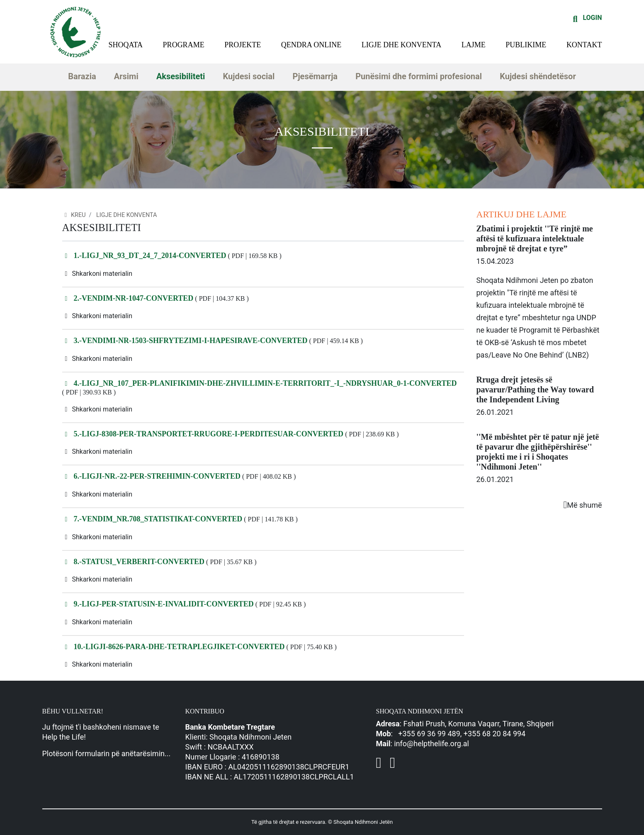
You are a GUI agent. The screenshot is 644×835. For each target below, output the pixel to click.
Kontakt (584, 45)
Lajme (474, 45)
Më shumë (583, 505)
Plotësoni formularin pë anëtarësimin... (107, 753)
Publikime (526, 45)
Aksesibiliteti (181, 76)
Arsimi (126, 76)
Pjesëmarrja (315, 76)
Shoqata (126, 45)
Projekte (243, 45)
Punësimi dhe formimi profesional (419, 76)
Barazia (82, 76)
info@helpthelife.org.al (431, 744)
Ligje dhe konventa (402, 45)
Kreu (74, 215)
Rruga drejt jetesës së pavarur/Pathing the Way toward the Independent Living (535, 390)
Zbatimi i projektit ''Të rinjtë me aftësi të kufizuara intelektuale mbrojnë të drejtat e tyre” (535, 239)
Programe (184, 45)
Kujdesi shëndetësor (538, 76)
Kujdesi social (249, 76)
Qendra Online (311, 45)
